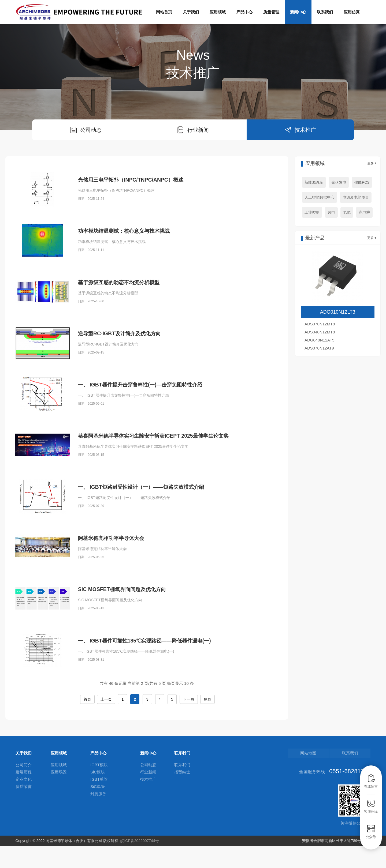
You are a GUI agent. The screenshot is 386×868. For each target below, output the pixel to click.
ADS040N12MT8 (320, 355)
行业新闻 (148, 795)
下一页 (189, 722)
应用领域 (218, 12)
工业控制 (312, 235)
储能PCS (362, 205)
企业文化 (24, 802)
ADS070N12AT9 (319, 371)
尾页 (209, 722)
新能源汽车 (314, 205)
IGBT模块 (99, 788)
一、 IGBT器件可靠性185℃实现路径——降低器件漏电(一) (154, 677)
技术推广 (148, 802)
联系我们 (325, 12)
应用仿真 (352, 12)
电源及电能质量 (356, 220)
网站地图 (328, 776)
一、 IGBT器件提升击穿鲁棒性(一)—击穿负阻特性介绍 (150, 421)
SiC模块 (98, 795)
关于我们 (191, 12)
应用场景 (59, 795)
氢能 (347, 235)
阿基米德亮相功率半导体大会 (116, 575)
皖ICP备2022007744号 (140, 863)
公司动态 (148, 788)
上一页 (106, 722)
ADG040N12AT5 (319, 363)
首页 (87, 722)
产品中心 (244, 12)
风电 (331, 235)
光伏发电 (339, 205)
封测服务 (98, 817)
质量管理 (271, 12)
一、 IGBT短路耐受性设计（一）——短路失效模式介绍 (151, 523)
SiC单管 (98, 809)
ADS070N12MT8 (320, 347)
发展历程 (24, 795)
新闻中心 (298, 12)
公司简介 (24, 788)
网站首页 (164, 12)
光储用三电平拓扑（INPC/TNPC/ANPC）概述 (138, 203)
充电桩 (364, 235)
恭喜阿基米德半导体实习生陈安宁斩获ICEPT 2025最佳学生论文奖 (165, 472)
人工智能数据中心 (320, 220)
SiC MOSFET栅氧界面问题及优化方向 (128, 626)
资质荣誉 (24, 809)
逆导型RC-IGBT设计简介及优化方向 (126, 370)
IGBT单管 (99, 802)
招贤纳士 (182, 795)
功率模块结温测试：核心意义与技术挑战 (131, 267)
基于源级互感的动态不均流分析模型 (125, 319)
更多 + (372, 186)
